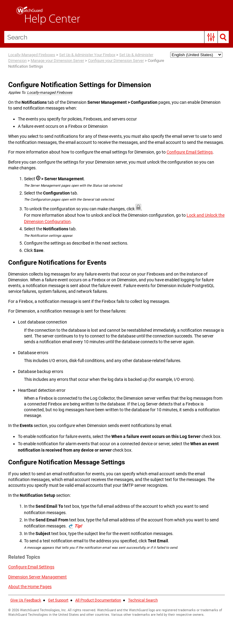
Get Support (58, 600)
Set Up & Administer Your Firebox (87, 55)
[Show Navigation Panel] (8, 15)
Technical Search (143, 600)
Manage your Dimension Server (57, 61)
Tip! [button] (78, 526)
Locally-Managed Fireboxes (32, 55)
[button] (211, 37)
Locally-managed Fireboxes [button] (50, 93)
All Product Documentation (98, 600)
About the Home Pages (30, 587)
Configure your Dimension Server (116, 61)
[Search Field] (117, 37)
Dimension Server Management (37, 577)
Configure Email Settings (190, 152)
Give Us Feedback (26, 600)
